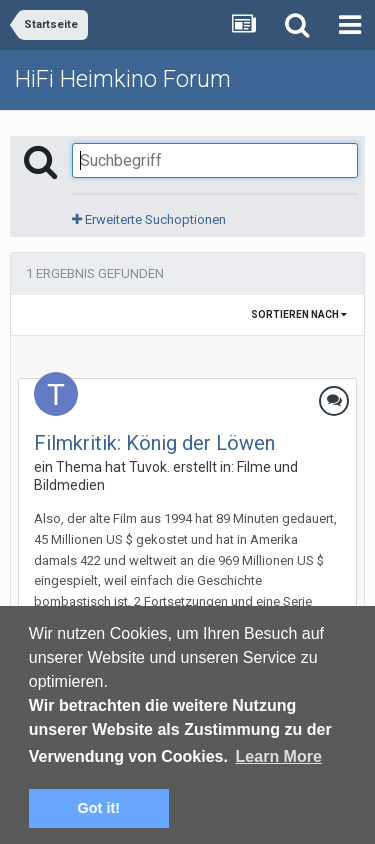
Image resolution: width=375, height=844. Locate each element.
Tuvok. (149, 467)
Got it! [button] (99, 808)
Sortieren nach (299, 314)
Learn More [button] (279, 756)
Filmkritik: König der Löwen (154, 443)
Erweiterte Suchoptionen (149, 219)
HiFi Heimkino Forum (123, 79)
